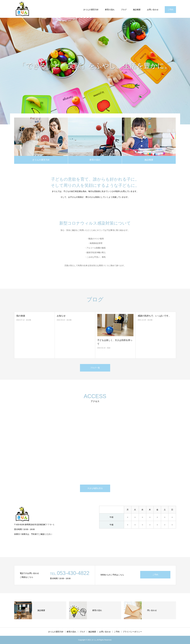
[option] (95, 71)
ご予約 (170, 10)
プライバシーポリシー (132, 632)
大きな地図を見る (95, 488)
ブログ (124, 10)
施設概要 (137, 10)
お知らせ (61, 316)
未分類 (29, 320)
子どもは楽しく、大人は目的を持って (115, 342)
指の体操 (21, 316)
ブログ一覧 (95, 368)
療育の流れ (110, 10)
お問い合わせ (153, 10)
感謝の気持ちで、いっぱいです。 (154, 316)
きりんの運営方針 (91, 10)
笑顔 (109, 348)
